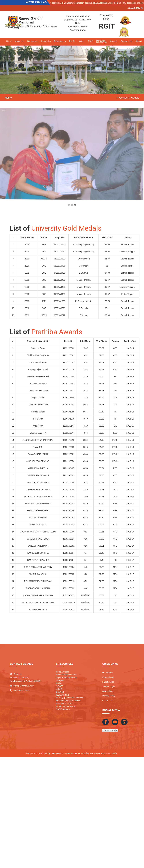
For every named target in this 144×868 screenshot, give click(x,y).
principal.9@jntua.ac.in (24, 686)
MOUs (81, 41)
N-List (59, 683)
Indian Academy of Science (68, 701)
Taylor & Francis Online (67, 678)
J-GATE (60, 686)
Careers (114, 41)
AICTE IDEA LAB (36, 2)
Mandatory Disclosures (101, 42)
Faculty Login (108, 682)
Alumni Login (108, 691)
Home (9, 41)
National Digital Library (66, 675)
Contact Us (107, 700)
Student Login (108, 686)
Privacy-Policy (109, 696)
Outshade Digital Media (64, 753)
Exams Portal (108, 677)
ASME (59, 689)
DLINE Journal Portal (66, 706)
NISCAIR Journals (64, 703)
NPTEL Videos (63, 672)
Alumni (139, 41)
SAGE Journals (63, 709)
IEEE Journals (62, 695)
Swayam (60, 680)
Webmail (108, 673)
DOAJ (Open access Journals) (70, 698)
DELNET (60, 692)
